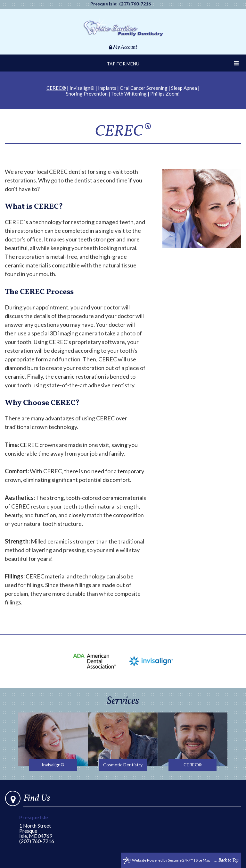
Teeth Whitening (129, 94)
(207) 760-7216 (135, 4)
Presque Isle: (104, 4)
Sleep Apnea (184, 88)
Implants (107, 88)
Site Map (203, 860)
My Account (123, 47)
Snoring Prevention (87, 94)
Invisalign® (82, 88)
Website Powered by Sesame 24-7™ (158, 861)
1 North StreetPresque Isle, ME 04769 (42, 827)
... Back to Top (226, 860)
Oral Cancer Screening (144, 88)
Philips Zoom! (165, 94)
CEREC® (56, 88)
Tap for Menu (123, 64)
